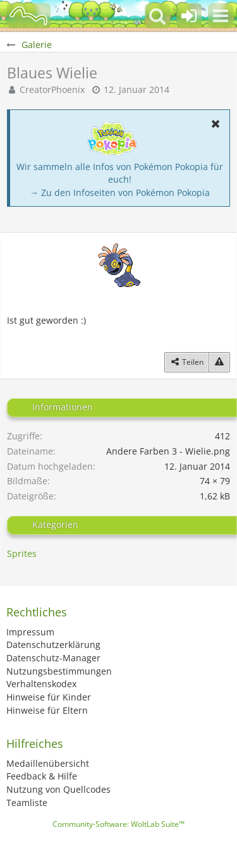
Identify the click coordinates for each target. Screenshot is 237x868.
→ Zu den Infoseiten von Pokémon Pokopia (120, 193)
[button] (221, 16)
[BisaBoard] (28, 16)
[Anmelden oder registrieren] (189, 16)
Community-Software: (118, 824)
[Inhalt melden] (219, 362)
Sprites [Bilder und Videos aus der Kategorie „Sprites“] (22, 553)
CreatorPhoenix (52, 89)
